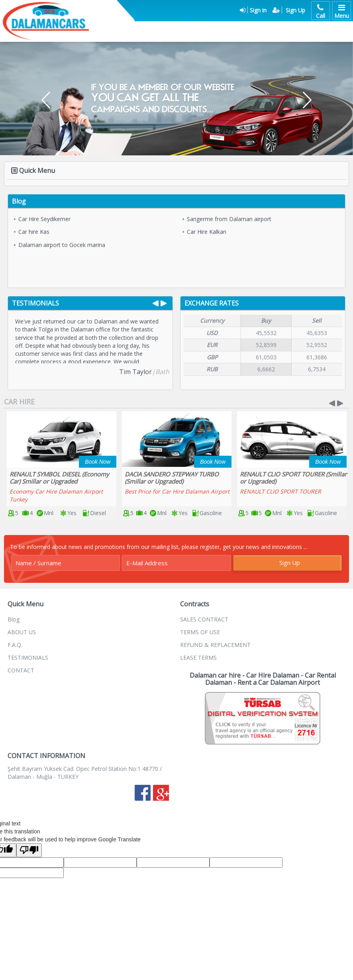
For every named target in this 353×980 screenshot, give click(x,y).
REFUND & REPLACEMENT (215, 645)
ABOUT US (22, 632)
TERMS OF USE (200, 632)
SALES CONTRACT (204, 619)
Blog (14, 619)
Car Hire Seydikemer (42, 219)
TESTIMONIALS (28, 658)
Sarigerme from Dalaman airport (227, 219)
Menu (342, 11)
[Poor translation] (29, 850)
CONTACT (21, 670)
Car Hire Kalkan (204, 232)
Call (321, 11)
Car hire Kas (32, 232)
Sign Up (290, 563)
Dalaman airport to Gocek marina (60, 245)
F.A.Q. (15, 645)
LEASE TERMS (198, 658)
